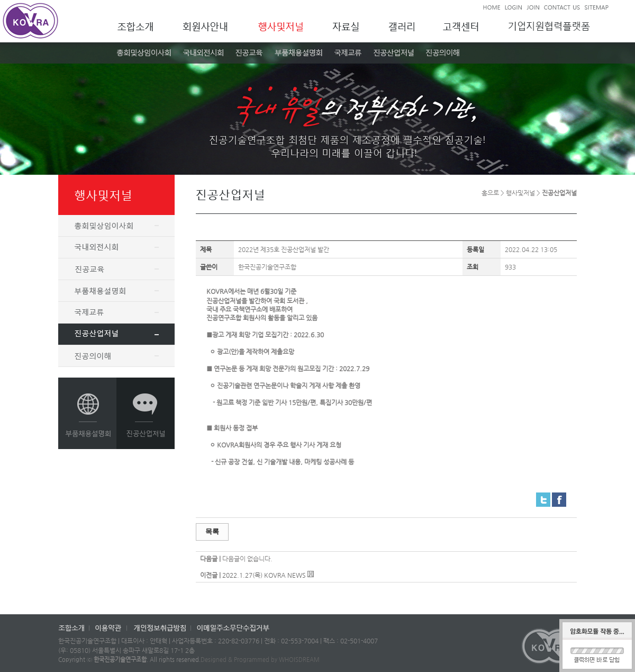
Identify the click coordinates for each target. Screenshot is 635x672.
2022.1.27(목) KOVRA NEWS (264, 575)
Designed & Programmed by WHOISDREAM (260, 660)
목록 (212, 531)
